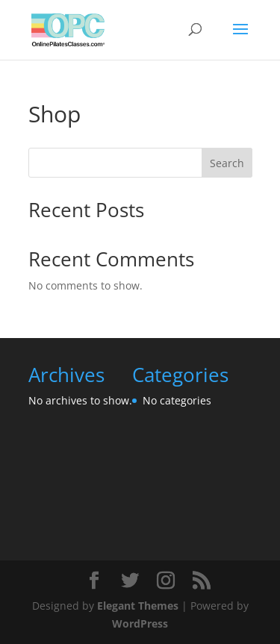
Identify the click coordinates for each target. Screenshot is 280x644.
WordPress (140, 623)
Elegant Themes (138, 606)
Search (227, 163)
